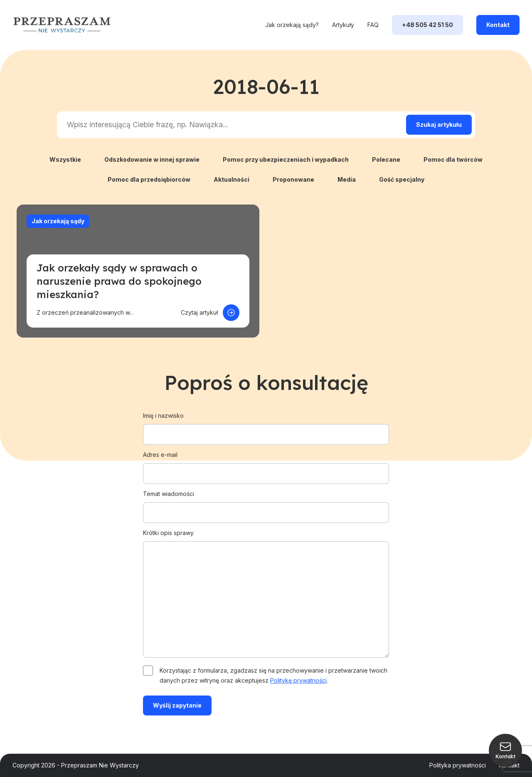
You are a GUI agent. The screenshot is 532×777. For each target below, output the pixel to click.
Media (347, 179)
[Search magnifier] (439, 125)
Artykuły (343, 25)
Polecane (386, 159)
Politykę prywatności (298, 680)
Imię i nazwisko (266, 425)
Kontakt (498, 25)
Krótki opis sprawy (266, 594)
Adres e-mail (266, 464)
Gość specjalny (402, 179)
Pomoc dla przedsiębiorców (149, 179)
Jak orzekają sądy (58, 221)
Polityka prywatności (458, 765)
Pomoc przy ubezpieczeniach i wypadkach (286, 159)
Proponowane (293, 179)
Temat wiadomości (266, 503)
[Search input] (230, 125)
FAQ (373, 25)
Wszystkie (65, 159)
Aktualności (232, 179)
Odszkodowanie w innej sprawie (152, 159)
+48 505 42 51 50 (427, 25)
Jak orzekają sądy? (292, 25)
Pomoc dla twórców (453, 159)
